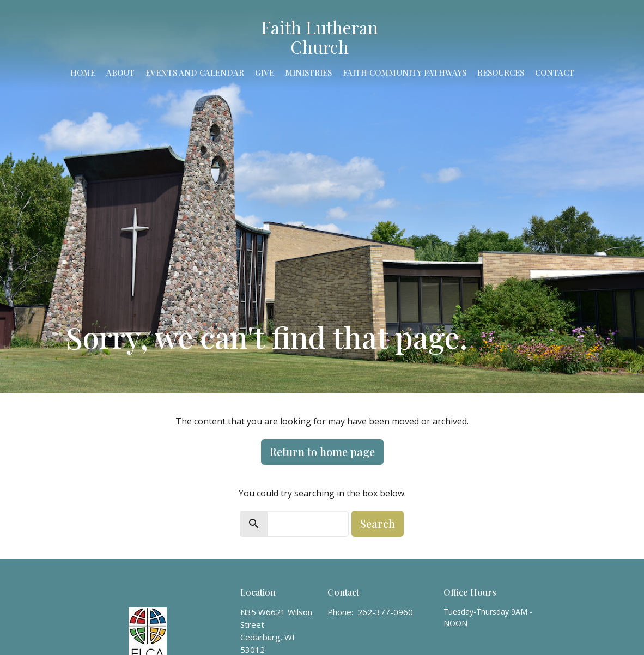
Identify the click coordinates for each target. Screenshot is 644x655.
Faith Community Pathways (405, 72)
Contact (555, 72)
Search (378, 523)
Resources (501, 72)
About (120, 72)
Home (83, 72)
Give (265, 72)
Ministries (308, 72)
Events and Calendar (195, 72)
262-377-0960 (385, 612)
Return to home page (322, 451)
